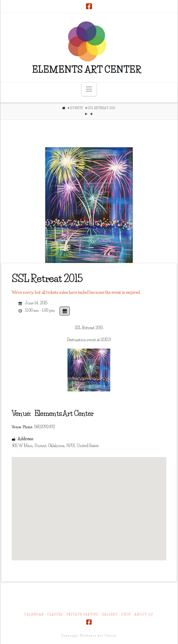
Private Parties (83, 614)
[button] (89, 89)
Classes (55, 614)
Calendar (34, 614)
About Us (144, 614)
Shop (126, 614)
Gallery (110, 614)
